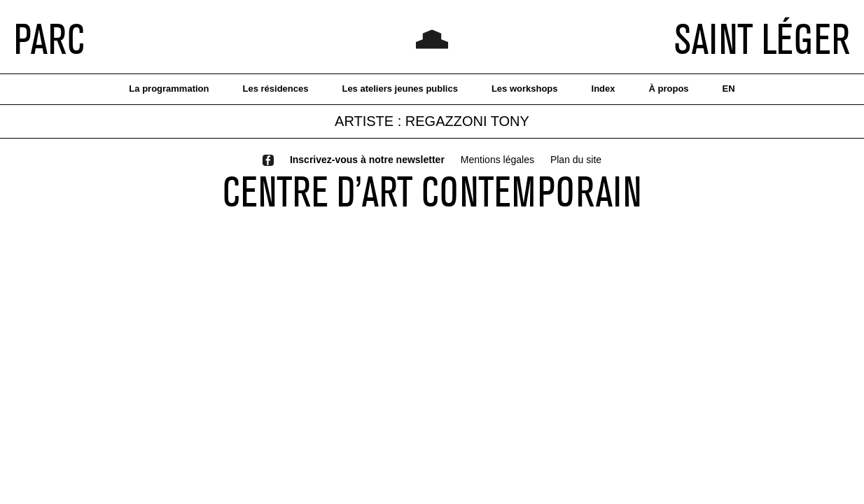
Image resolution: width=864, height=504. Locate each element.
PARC (49, 38)
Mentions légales (497, 160)
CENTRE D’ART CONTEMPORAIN (432, 191)
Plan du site (576, 160)
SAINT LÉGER (762, 38)
